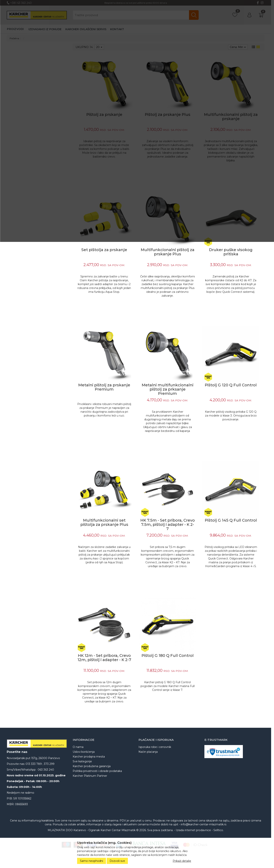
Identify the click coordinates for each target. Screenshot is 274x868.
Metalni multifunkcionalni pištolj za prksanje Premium (168, 389)
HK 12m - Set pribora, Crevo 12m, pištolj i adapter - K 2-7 (104, 658)
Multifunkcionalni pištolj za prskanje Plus (168, 252)
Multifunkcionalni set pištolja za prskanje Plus (104, 522)
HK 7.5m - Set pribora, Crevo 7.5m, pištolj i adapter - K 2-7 (168, 524)
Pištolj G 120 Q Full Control (231, 385)
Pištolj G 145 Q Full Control (231, 520)
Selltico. (219, 830)
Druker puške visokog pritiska (231, 252)
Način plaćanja (148, 752)
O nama (78, 747)
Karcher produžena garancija (92, 766)
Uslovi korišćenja (84, 752)
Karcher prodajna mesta (89, 757)
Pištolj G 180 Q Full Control (168, 656)
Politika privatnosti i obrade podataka (97, 771)
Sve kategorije (82, 761)
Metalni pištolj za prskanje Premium (104, 387)
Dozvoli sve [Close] (117, 861)
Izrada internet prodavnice (193, 830)
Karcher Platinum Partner (90, 776)
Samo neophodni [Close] (92, 861)
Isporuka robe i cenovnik (155, 747)
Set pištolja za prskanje (104, 250)
